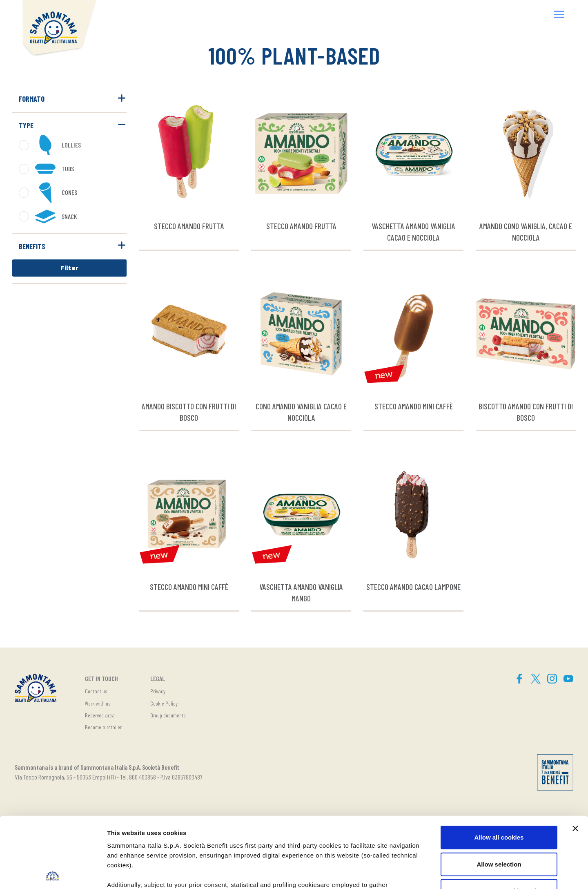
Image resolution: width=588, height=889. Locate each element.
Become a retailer (103, 727)
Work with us (98, 703)
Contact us (96, 691)
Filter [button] (69, 268)
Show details (429, 873)
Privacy (158, 691)
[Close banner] (575, 755)
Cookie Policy (164, 703)
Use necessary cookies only (499, 818)
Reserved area (100, 715)
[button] (559, 15)
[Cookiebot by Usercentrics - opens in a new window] (53, 873)
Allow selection (499, 791)
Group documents (168, 715)
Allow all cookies (499, 764)
